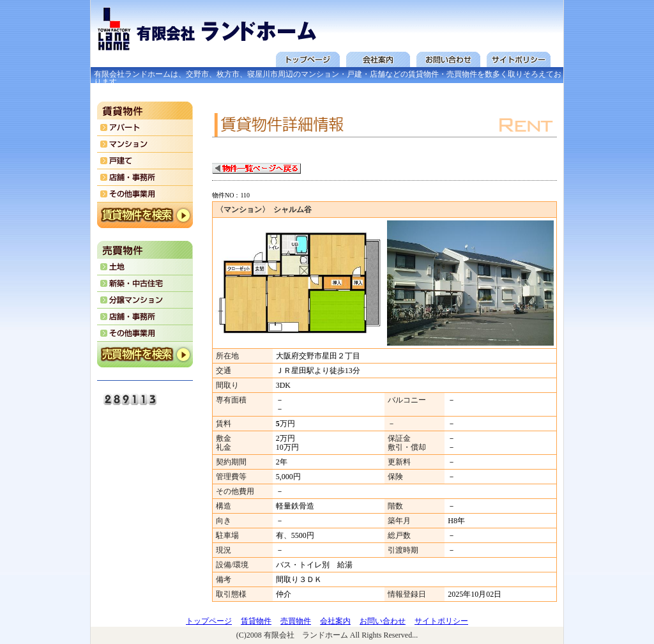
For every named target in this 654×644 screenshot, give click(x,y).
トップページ (209, 621)
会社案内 (335, 621)
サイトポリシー (441, 621)
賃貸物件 (256, 621)
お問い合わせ (383, 621)
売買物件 (296, 621)
